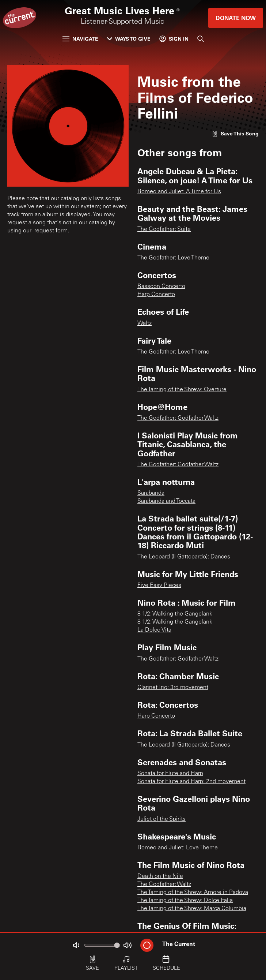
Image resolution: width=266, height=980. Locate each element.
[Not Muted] (76, 945)
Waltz (145, 323)
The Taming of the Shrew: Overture (182, 390)
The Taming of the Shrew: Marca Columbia (192, 909)
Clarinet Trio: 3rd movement (173, 688)
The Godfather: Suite (164, 229)
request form (51, 231)
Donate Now (236, 18)
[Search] (201, 39)
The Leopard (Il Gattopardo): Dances (184, 557)
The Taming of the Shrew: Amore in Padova (193, 893)
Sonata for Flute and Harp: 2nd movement (191, 782)
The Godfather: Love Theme (173, 258)
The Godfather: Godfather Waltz (178, 418)
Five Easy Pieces (159, 586)
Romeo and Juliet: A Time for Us (179, 192)
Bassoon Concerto (161, 287)
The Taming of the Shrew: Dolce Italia (185, 901)
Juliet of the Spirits (161, 819)
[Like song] (235, 133)
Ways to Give (129, 39)
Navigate (80, 39)
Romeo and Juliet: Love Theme (178, 848)
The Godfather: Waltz (164, 884)
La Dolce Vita (154, 630)
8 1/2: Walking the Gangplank (175, 614)
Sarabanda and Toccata (166, 501)
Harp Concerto (156, 295)
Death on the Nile (160, 876)
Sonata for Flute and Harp (170, 774)
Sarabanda (151, 493)
